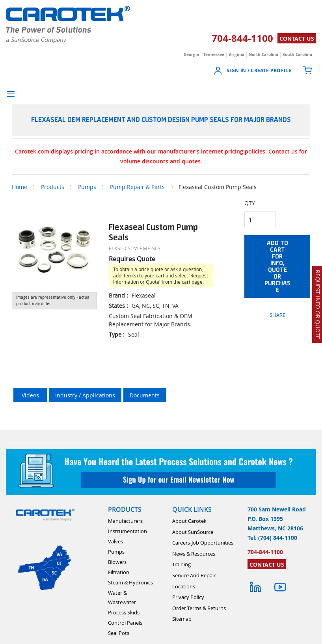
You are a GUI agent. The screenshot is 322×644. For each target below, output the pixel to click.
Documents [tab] (145, 395)
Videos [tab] (30, 395)
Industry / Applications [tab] (85, 395)
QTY (250, 203)
